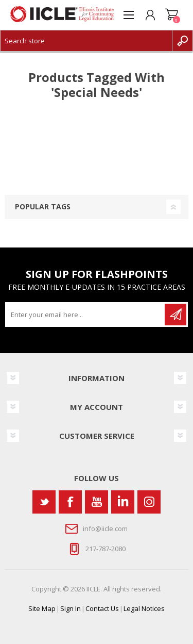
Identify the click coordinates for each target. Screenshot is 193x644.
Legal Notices (144, 608)
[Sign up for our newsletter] (86, 315)
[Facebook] (70, 502)
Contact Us (102, 608)
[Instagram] (149, 502)
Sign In (71, 608)
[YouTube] (97, 502)
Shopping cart (172, 15)
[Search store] (86, 41)
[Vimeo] (123, 502)
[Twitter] (44, 502)
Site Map (42, 608)
